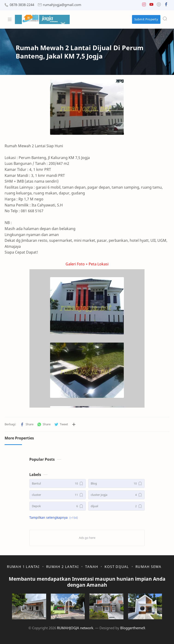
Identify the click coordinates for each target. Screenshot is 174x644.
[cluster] (58, 495)
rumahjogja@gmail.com (62, 5)
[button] (144, 5)
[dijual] (116, 506)
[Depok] (58, 506)
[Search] (165, 18)
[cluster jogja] (116, 495)
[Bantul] (58, 483)
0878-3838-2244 (22, 5)
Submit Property (146, 19)
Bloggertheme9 (133, 628)
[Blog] (116, 483)
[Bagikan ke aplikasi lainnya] (74, 424)
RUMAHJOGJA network (75, 628)
